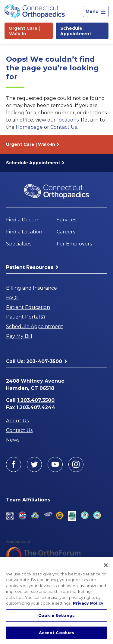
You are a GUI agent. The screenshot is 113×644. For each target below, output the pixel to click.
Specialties (19, 244)
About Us (17, 421)
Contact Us (64, 127)
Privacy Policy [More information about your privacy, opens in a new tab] (88, 603)
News (13, 440)
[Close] (106, 565)
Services (66, 220)
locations (68, 120)
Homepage (29, 127)
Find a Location (24, 232)
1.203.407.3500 (36, 400)
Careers (66, 232)
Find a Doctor (22, 220)
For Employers (74, 244)
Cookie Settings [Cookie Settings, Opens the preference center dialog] (56, 615)
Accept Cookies (57, 633)
